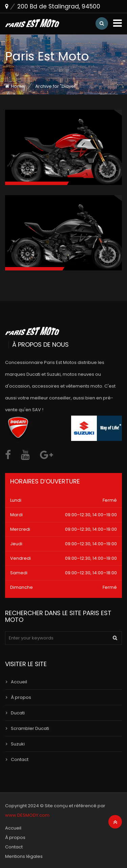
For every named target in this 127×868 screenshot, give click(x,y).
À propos (21, 697)
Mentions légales (24, 856)
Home (18, 86)
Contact (20, 759)
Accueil (19, 682)
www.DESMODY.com (27, 815)
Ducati (18, 713)
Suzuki (18, 744)
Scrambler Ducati (30, 728)
